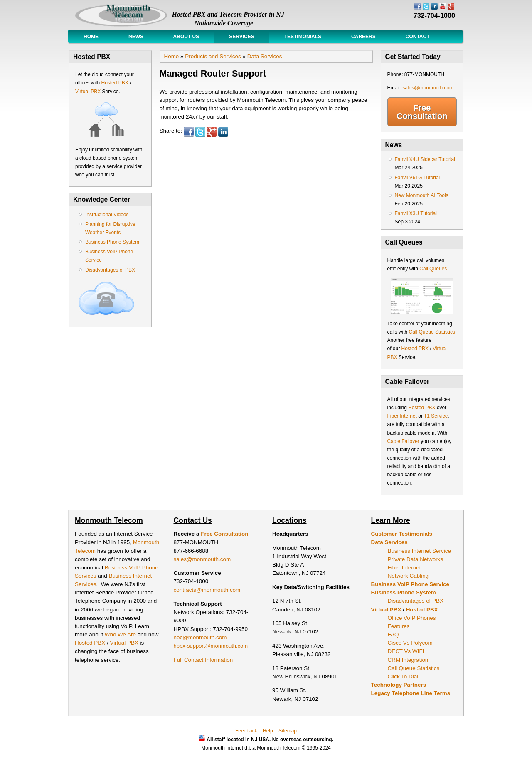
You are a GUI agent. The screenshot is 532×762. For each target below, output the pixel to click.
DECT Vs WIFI (406, 651)
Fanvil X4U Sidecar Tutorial (425, 159)
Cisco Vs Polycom (410, 643)
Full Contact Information (203, 660)
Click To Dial (403, 677)
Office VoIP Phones (412, 618)
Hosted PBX (115, 83)
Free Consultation (422, 112)
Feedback (246, 731)
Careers (363, 37)
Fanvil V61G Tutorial (417, 178)
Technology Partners (399, 685)
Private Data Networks (416, 559)
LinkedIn (223, 132)
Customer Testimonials (402, 534)
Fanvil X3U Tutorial (416, 213)
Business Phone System (112, 242)
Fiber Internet (402, 416)
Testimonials (303, 37)
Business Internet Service (419, 551)
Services (241, 37)
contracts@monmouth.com (207, 590)
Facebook (189, 132)
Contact (418, 37)
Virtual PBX (89, 92)
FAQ (393, 635)
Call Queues (433, 269)
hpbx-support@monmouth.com (211, 646)
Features (399, 626)
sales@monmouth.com (428, 88)
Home (91, 37)
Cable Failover (403, 441)
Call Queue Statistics (432, 332)
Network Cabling (408, 576)
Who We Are (121, 635)
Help (268, 731)
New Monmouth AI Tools (422, 195)
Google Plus (212, 132)
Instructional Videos (107, 215)
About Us (186, 37)
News (136, 37)
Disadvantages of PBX (110, 270)
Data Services (265, 56)
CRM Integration (408, 660)
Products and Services (213, 56)
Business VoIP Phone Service (410, 584)
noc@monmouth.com (200, 637)
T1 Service (436, 416)
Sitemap (288, 731)
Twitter (200, 132)
